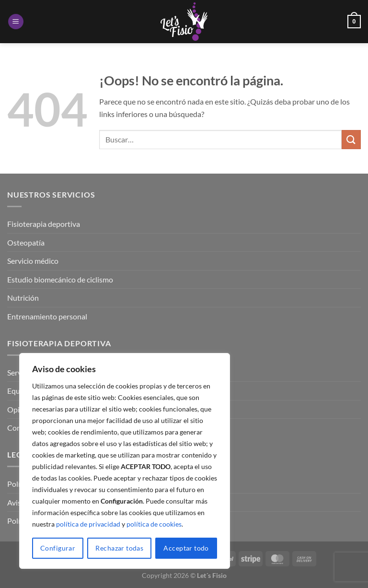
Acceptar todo (186, 548)
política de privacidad (88, 524)
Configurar (58, 548)
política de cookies (154, 524)
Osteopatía (26, 242)
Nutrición (23, 298)
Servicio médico (33, 261)
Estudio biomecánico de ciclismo (60, 279)
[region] (125, 461)
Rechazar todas (119, 548)
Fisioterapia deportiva (44, 224)
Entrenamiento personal (47, 316)
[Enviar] (351, 139)
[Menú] (16, 22)
